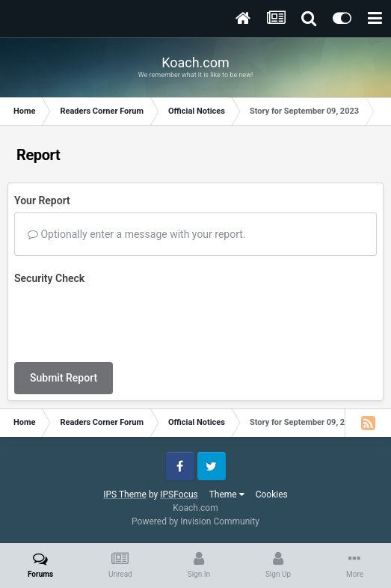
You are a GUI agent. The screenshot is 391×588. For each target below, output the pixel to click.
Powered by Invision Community (195, 521)
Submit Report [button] (64, 378)
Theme (227, 494)
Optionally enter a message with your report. (137, 234)
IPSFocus (179, 494)
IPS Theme (125, 494)
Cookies (272, 494)
